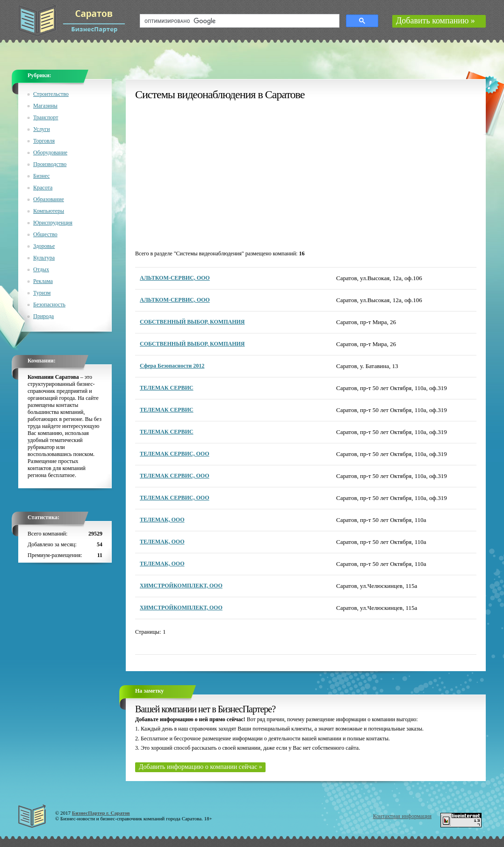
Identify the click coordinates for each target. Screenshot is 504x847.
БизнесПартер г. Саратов (101, 813)
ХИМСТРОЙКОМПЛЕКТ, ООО (181, 586)
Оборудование (50, 152)
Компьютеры (49, 211)
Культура (44, 258)
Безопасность (49, 304)
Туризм (42, 293)
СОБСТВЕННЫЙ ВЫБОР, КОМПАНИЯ (192, 322)
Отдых (41, 269)
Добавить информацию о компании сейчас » (201, 767)
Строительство (51, 94)
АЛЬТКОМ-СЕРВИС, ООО (175, 278)
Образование (49, 199)
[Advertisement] (214, 176)
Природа (43, 316)
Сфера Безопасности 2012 (172, 366)
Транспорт (46, 117)
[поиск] (239, 21)
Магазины (45, 106)
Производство (50, 164)
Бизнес (41, 176)
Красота (43, 188)
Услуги (42, 129)
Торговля (44, 141)
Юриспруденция (53, 223)
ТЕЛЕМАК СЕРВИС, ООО (175, 454)
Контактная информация (402, 816)
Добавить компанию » (436, 21)
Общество (45, 234)
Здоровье (44, 246)
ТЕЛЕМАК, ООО (162, 520)
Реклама (43, 281)
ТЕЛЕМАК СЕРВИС (167, 388)
